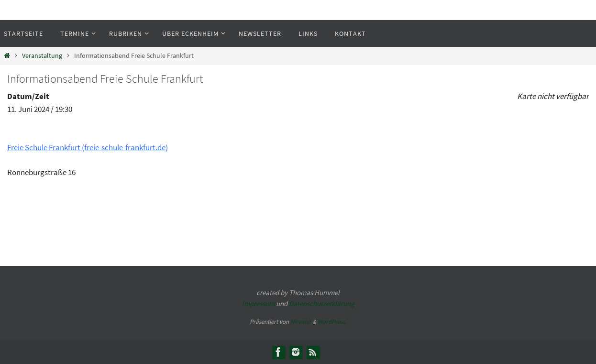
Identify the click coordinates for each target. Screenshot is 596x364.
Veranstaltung (42, 56)
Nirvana (301, 322)
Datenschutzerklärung (322, 303)
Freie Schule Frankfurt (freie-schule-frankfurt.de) (88, 147)
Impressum (258, 303)
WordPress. (332, 322)
